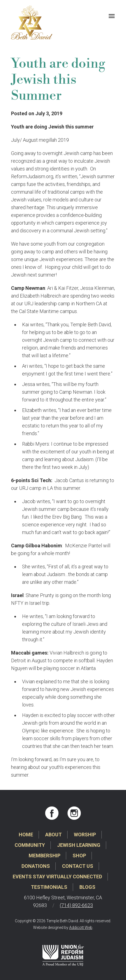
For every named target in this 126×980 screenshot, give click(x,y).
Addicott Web (81, 928)
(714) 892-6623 (76, 905)
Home (26, 835)
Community (30, 845)
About (53, 835)
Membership (45, 856)
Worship (85, 835)
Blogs (87, 887)
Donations (36, 866)
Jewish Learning (79, 845)
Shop (79, 856)
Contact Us (78, 866)
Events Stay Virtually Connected (57, 877)
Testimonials (49, 887)
